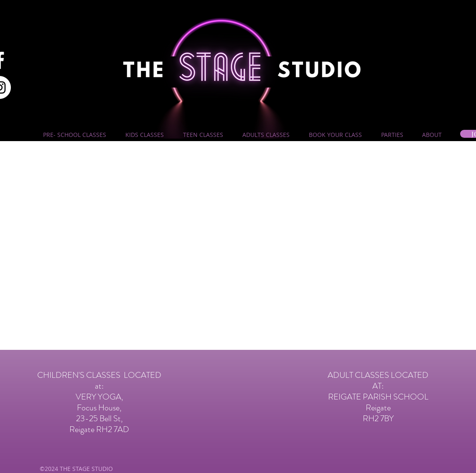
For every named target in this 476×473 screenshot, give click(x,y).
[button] (75, 135)
